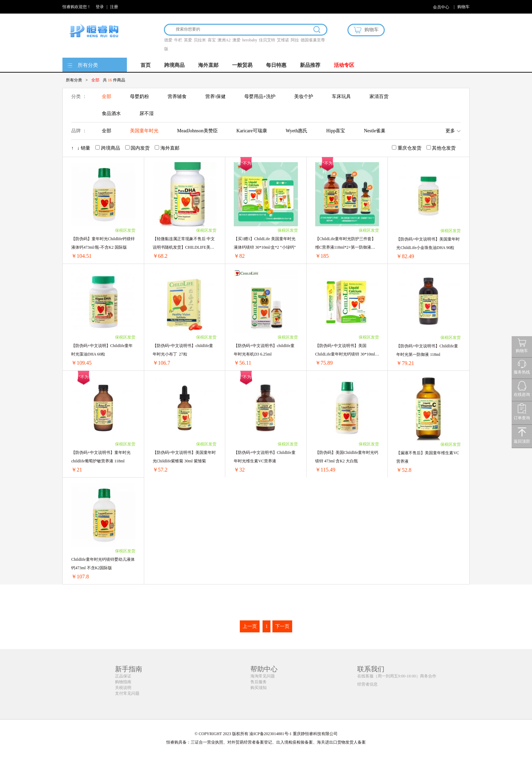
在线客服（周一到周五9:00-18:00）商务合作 (397, 676)
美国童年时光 (144, 131)
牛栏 (178, 40)
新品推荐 (310, 65)
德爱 (168, 40)
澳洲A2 (224, 40)
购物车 (463, 7)
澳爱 (236, 40)
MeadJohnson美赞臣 (197, 131)
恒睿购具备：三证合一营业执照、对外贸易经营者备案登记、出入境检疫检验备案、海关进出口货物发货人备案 (266, 742)
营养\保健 (215, 97)
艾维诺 (283, 40)
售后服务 (259, 682)
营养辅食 (177, 97)
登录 (100, 7)
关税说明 (123, 688)
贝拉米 (200, 40)
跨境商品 (174, 65)
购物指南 (123, 682)
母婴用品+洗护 (260, 97)
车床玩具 (341, 97)
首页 (146, 65)
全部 (107, 97)
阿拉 (295, 40)
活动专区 (344, 65)
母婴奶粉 (139, 97)
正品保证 (123, 676)
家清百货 (379, 97)
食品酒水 (111, 113)
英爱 (188, 40)
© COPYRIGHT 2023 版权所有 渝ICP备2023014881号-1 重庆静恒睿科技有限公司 (266, 734)
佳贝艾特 (267, 40)
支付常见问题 (127, 693)
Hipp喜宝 (336, 131)
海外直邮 (208, 65)
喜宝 (212, 40)
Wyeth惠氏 (297, 131)
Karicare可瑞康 (252, 131)
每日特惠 (276, 65)
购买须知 (259, 688)
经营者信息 (367, 684)
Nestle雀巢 (375, 131)
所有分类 (88, 65)
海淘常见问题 (263, 676)
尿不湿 (147, 113)
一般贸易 (242, 65)
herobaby (250, 40)
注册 (114, 7)
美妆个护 (304, 97)
